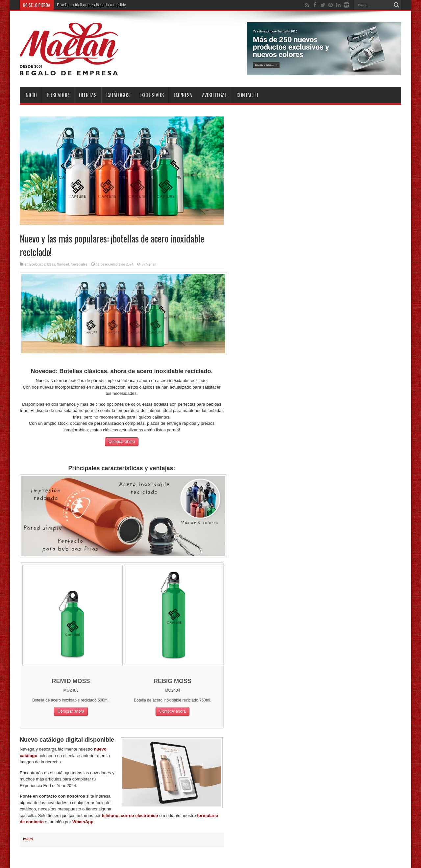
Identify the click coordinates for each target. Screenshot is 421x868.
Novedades (79, 264)
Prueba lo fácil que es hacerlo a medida (92, 5)
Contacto (247, 95)
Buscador (58, 95)
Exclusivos (152, 95)
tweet (28, 839)
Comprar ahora (122, 442)
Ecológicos (37, 264)
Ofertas (88, 95)
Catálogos (118, 95)
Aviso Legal (214, 95)
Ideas (51, 264)
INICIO (31, 95)
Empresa (183, 95)
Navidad (63, 264)
